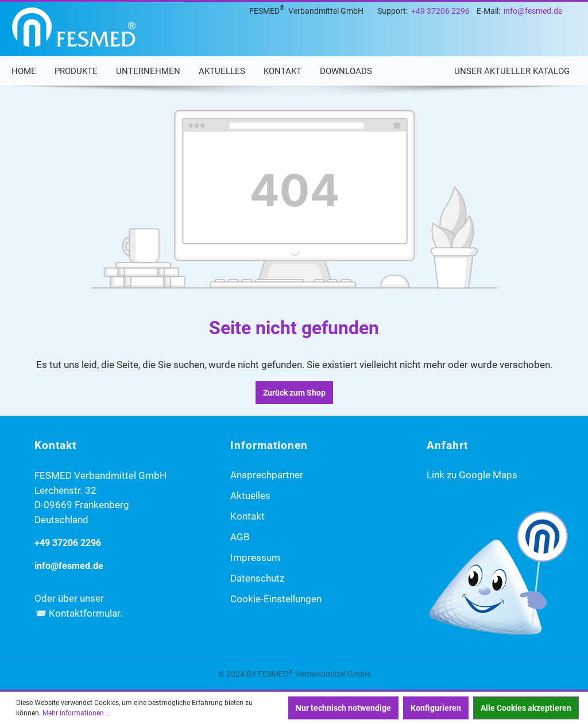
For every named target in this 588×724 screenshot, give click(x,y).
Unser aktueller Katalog (512, 71)
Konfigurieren (436, 708)
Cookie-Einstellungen (276, 599)
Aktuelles (250, 495)
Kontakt (247, 516)
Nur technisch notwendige (343, 708)
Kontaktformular (84, 613)
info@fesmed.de (533, 11)
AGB (240, 537)
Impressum (255, 557)
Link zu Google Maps (472, 475)
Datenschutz (257, 578)
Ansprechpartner (267, 475)
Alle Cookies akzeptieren (526, 708)
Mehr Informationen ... (77, 713)
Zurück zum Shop (294, 393)
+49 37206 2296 (440, 11)
